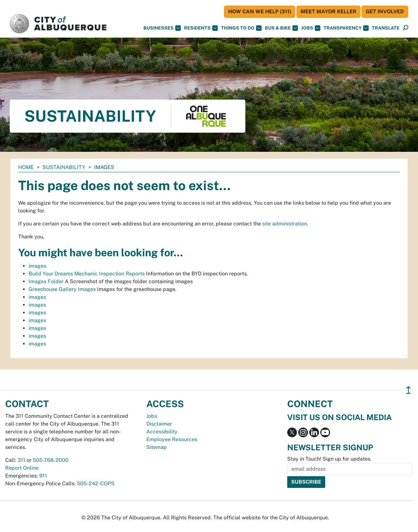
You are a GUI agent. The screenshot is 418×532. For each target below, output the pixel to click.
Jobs (311, 28)
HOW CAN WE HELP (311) (260, 12)
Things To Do (241, 28)
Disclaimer (159, 424)
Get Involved (385, 12)
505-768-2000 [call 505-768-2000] (51, 460)
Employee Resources (172, 439)
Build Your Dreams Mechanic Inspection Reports (87, 274)
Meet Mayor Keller (328, 12)
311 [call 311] (21, 460)
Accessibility (162, 432)
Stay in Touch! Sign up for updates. (329, 459)
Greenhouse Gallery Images (62, 289)
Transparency (346, 28)
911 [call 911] (43, 476)
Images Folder (46, 281)
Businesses (162, 28)
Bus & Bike (281, 28)
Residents (201, 28)
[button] (386, 28)
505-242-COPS (96, 484)
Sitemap (157, 447)
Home (26, 167)
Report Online (22, 468)
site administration (285, 224)
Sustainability (64, 167)
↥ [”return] (408, 390)
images (37, 266)
